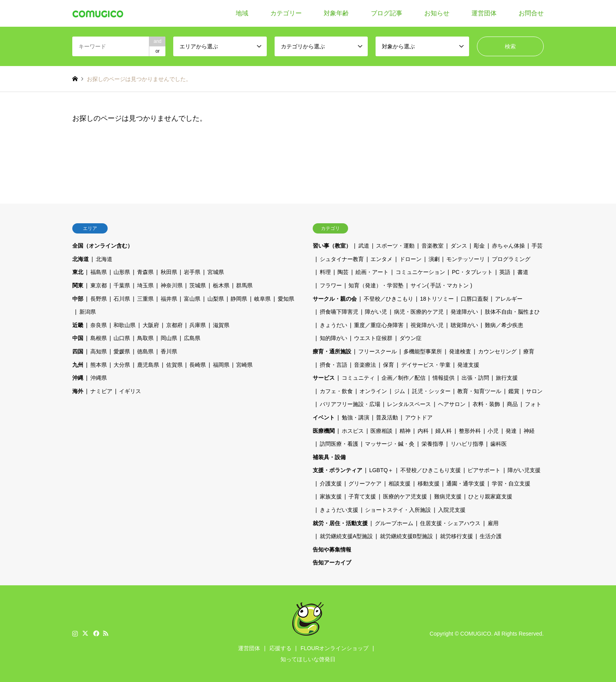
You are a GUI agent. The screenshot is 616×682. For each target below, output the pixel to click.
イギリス (130, 391)
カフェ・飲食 (336, 391)
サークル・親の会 (335, 299)
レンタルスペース (409, 404)
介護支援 (331, 483)
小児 (493, 431)
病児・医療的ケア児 (419, 312)
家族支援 (331, 496)
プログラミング (511, 259)
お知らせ (437, 13)
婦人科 (444, 431)
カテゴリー (286, 13)
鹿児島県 (148, 365)
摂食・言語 (334, 365)
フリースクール (378, 351)
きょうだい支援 (339, 510)
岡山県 (169, 338)
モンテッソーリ (466, 259)
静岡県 (239, 299)
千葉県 (122, 285)
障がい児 (376, 312)
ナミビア (101, 391)
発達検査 (460, 351)
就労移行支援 (456, 536)
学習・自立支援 (511, 483)
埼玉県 (145, 285)
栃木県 (221, 285)
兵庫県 (198, 325)
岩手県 (192, 272)
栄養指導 (433, 444)
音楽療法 (365, 365)
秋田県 (169, 272)
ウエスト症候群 (373, 338)
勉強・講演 (356, 417)
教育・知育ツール (479, 391)
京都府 (174, 325)
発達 (511, 431)
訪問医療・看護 (339, 444)
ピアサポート (484, 470)
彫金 (479, 246)
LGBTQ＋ (381, 470)
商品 (512, 404)
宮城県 (216, 272)
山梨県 (216, 299)
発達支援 (468, 365)
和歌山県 (125, 325)
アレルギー (509, 299)
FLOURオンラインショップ (335, 648)
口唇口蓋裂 (475, 299)
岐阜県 (262, 299)
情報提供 (444, 378)
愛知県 (286, 299)
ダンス (459, 246)
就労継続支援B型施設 (406, 536)
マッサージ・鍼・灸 (390, 444)
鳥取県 (145, 338)
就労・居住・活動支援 (340, 523)
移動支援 (429, 483)
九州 (78, 365)
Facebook (95, 633)
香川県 (169, 351)
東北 (78, 272)
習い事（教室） (332, 246)
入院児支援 (452, 510)
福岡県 (221, 365)
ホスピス (353, 431)
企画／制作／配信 (403, 378)
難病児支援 (448, 496)
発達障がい (464, 312)
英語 (505, 272)
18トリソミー (437, 299)
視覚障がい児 (427, 325)
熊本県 (99, 365)
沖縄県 (99, 378)
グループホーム (394, 523)
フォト (533, 404)
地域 (242, 13)
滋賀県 (221, 325)
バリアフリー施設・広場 (350, 404)
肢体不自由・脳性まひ (512, 312)
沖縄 (78, 378)
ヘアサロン (452, 404)
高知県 (99, 351)
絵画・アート (372, 272)
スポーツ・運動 (395, 246)
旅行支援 (507, 378)
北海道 (81, 259)
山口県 (122, 338)
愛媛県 (122, 351)
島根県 (99, 338)
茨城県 (198, 285)
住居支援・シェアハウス (450, 523)
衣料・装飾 (486, 404)
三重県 (145, 299)
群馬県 (244, 285)
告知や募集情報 (332, 550)
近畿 (78, 325)
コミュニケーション (420, 272)
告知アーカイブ (332, 563)
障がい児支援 (524, 470)
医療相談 (381, 431)
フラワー (331, 285)
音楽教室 (433, 246)
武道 (364, 246)
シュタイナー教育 (342, 259)
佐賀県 (174, 365)
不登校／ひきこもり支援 (431, 470)
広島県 (192, 338)
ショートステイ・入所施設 (398, 510)
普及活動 (387, 417)
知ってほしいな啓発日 (308, 659)
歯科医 (499, 444)
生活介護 (491, 536)
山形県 (122, 272)
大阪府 (151, 325)
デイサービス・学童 (426, 365)
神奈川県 (172, 285)
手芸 (537, 246)
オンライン (373, 391)
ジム (400, 391)
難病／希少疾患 (504, 325)
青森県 (145, 272)
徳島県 (145, 351)
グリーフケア (365, 483)
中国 (78, 338)
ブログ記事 (387, 13)
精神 (405, 431)
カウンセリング (497, 351)
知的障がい (334, 338)
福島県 (99, 272)
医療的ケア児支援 (405, 496)
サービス (324, 378)
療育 (529, 351)
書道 (523, 272)
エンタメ (381, 259)
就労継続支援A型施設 (346, 536)
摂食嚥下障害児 (339, 312)
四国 (78, 351)
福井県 (169, 299)
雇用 (493, 523)
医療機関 (324, 431)
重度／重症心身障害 (379, 325)
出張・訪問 (475, 378)
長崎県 (198, 365)
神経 (529, 431)
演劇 (434, 259)
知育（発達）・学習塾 (376, 285)
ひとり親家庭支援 (490, 496)
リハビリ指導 (467, 444)
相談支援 (400, 483)
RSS (106, 633)
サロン (534, 391)
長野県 (99, 299)
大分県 (122, 365)
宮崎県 (244, 365)
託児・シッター (431, 391)
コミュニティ (358, 378)
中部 (78, 299)
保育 (389, 365)
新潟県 (88, 312)
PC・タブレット (472, 272)
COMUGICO (476, 634)
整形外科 (470, 431)
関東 (78, 285)
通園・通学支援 (466, 483)
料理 (325, 272)
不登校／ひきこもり (389, 299)
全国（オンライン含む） (103, 246)
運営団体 (484, 13)
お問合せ (531, 13)
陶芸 (343, 272)
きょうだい (334, 325)
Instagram (75, 633)
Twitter (85, 633)
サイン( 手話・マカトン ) (441, 285)
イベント (324, 417)
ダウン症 (411, 338)
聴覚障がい (464, 325)
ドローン (411, 259)
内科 (423, 431)
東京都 (99, 285)
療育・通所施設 (332, 351)
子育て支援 (362, 496)
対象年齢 (336, 13)
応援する (280, 648)
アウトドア (419, 417)
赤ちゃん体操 (508, 246)
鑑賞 (514, 391)
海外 (78, 391)
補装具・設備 (329, 457)
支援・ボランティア (337, 470)
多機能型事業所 (423, 351)
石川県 (122, 299)
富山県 (192, 299)
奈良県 (99, 325)
